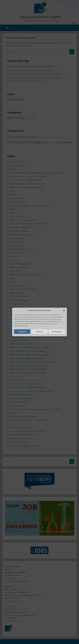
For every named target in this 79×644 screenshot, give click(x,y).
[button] (64, 310)
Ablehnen (39, 332)
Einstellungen (57, 332)
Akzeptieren (22, 332)
